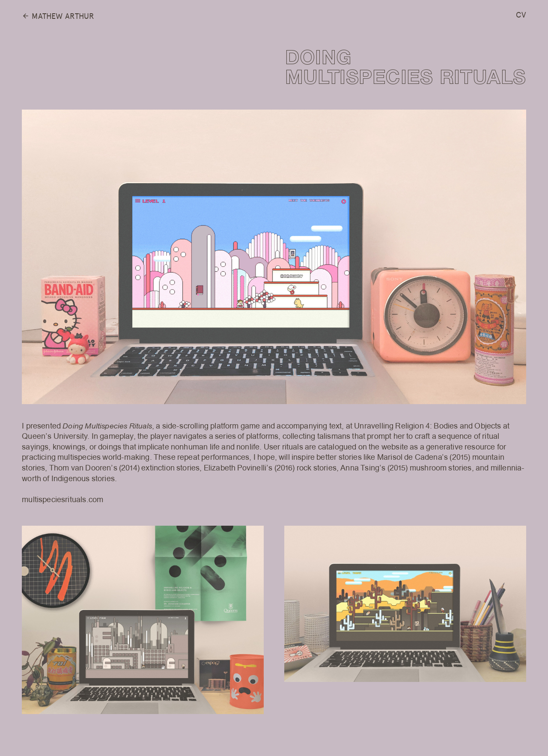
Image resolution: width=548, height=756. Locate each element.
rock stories (317, 468)
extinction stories (170, 468)
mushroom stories (441, 468)
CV (521, 15)
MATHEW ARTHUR (58, 16)
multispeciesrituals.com (63, 500)
